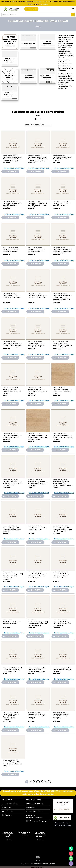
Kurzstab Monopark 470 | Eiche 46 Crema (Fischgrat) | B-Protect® (38, 484)
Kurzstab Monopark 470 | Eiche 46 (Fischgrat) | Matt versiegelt (12, 530)
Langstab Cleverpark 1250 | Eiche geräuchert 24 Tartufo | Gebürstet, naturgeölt (13, 159)
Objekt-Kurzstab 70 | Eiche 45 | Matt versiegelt (12, 623)
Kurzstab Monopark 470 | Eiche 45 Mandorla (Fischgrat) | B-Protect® (37, 670)
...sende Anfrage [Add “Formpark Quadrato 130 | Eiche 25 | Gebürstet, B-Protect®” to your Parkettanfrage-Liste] (35, 264)
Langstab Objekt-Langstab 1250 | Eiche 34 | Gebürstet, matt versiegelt (63, 624)
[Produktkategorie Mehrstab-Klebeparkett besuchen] (28, 76)
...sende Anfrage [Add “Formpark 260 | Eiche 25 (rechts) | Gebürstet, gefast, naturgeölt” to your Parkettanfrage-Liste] (35, 404)
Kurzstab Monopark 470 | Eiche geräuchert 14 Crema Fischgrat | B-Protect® (62, 530)
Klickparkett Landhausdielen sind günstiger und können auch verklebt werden (40, 835)
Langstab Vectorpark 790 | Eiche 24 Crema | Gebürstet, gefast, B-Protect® (63, 251)
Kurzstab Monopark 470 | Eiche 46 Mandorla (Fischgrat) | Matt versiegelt (63, 484)
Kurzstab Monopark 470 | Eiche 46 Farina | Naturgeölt (13, 763)
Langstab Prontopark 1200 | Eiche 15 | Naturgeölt (38, 529)
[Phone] (71, 849)
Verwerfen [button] (44, 4)
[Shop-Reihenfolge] (38, 125)
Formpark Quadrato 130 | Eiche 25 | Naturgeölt (62, 204)
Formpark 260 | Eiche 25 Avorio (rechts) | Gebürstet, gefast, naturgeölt (63, 345)
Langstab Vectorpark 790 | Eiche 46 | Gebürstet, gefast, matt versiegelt (13, 484)
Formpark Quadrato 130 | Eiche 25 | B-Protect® (12, 250)
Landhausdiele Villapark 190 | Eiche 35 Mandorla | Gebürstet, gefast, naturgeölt (13, 577)
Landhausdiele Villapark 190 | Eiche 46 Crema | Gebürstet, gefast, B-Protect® (38, 624)
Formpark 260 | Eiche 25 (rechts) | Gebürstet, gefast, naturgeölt (38, 391)
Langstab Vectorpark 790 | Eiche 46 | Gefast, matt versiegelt (12, 437)
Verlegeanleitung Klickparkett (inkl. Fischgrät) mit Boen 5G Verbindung (8, 835)
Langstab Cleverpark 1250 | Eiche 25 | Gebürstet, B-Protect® (62, 159)
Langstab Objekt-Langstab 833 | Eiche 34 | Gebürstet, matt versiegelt (38, 576)
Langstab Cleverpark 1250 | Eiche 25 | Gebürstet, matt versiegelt (37, 205)
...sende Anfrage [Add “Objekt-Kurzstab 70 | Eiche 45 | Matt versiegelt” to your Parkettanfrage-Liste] (10, 636)
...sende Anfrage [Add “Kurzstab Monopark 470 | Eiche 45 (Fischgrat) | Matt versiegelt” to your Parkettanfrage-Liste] (35, 730)
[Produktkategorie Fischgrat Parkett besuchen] (10, 76)
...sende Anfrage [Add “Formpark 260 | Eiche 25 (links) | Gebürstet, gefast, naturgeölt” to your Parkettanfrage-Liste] (10, 404)
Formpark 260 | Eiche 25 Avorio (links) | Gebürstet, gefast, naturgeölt (37, 345)
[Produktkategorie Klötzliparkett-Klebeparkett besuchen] (47, 76)
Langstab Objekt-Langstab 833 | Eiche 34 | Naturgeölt (38, 296)
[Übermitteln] (73, 15)
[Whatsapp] (71, 859)
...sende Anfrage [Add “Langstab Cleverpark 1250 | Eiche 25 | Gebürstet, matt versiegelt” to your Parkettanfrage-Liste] (35, 218)
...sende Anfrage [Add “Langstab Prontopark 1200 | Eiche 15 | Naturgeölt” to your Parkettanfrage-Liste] (35, 542)
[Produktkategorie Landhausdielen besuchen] (28, 42)
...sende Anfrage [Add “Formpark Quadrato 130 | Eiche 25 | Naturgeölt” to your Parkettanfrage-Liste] (60, 218)
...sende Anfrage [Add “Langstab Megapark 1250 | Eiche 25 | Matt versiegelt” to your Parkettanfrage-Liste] (10, 312)
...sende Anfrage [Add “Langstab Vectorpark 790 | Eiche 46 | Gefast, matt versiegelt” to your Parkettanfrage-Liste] (10, 450)
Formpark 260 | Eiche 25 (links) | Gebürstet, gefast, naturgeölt (12, 391)
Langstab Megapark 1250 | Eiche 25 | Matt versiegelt (12, 296)
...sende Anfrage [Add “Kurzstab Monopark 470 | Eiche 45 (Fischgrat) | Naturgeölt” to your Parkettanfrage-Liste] (60, 730)
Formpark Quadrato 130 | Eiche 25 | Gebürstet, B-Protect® (37, 251)
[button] (73, 9)
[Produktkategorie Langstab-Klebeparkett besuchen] (47, 42)
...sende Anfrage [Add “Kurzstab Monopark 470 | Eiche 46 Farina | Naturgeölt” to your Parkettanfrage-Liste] (10, 774)
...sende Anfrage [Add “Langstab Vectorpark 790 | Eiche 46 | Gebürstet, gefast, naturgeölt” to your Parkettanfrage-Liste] (60, 450)
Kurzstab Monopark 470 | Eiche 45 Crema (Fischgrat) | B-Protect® (63, 670)
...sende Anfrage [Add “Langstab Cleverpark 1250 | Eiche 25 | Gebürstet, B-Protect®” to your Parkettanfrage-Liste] (60, 171)
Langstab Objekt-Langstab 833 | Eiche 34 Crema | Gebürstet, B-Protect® (63, 576)
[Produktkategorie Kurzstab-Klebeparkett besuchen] (10, 59)
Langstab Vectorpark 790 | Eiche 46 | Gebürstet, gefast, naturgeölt (63, 437)
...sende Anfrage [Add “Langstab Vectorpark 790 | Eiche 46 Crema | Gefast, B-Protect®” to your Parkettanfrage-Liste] (60, 404)
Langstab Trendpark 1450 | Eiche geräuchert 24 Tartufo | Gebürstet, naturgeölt (38, 159)
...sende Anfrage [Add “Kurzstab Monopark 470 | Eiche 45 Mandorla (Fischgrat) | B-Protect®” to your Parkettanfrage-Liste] (35, 682)
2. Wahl (69, 54)
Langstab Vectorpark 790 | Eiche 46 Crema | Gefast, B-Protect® (63, 391)
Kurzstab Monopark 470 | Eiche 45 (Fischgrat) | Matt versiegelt (37, 716)
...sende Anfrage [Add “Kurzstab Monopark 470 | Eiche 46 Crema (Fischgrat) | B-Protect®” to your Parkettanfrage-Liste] (35, 496)
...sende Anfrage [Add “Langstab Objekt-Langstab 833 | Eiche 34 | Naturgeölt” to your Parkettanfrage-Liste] (35, 312)
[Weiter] (49, 782)
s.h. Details (62, 70)
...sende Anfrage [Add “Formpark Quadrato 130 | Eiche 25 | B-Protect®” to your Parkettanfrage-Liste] (10, 264)
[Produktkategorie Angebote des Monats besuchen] (10, 42)
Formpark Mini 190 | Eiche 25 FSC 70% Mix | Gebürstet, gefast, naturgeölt (13, 670)
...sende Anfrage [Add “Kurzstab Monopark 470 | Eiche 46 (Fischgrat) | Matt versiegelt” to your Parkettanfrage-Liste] (10, 542)
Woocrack (43, 867)
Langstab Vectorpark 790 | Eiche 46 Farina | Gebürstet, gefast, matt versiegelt (13, 345)
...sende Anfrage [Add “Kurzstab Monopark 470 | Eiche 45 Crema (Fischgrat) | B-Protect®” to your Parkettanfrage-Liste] (60, 682)
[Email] (71, 854)
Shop (38, 861)
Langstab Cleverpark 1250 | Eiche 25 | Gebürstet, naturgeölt (12, 205)
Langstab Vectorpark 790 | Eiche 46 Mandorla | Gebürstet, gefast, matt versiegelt (62, 298)
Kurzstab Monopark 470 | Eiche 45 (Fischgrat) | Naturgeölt (62, 716)
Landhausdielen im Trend (24, 833)
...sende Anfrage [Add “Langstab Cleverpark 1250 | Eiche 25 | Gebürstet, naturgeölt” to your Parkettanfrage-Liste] (10, 218)
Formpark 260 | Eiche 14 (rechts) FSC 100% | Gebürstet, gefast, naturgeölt (11, 717)
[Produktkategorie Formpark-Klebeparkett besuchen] (10, 93)
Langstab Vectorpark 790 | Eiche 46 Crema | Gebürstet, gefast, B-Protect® (38, 437)
